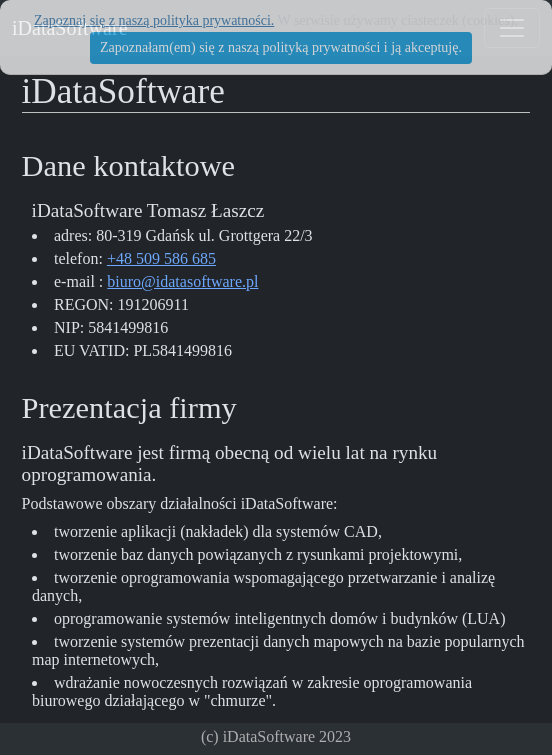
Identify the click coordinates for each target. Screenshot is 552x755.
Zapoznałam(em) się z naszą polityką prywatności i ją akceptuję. (281, 47)
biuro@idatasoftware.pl (182, 281)
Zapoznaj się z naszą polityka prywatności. (154, 20)
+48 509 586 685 (161, 258)
